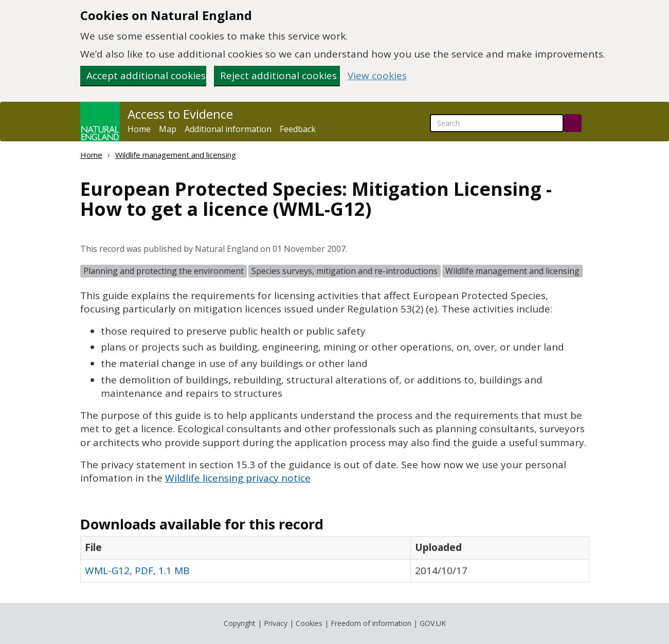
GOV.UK (433, 623)
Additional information (228, 129)
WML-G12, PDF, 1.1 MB (137, 571)
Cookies (309, 623)
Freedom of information (371, 623)
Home (139, 129)
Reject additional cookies (278, 76)
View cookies (377, 76)
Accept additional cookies (146, 76)
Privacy (276, 623)
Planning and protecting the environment (164, 271)
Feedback (298, 129)
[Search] (573, 123)
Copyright (240, 623)
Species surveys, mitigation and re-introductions (345, 271)
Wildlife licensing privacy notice (238, 478)
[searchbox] (497, 123)
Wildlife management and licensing (176, 155)
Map (168, 129)
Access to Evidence (180, 114)
